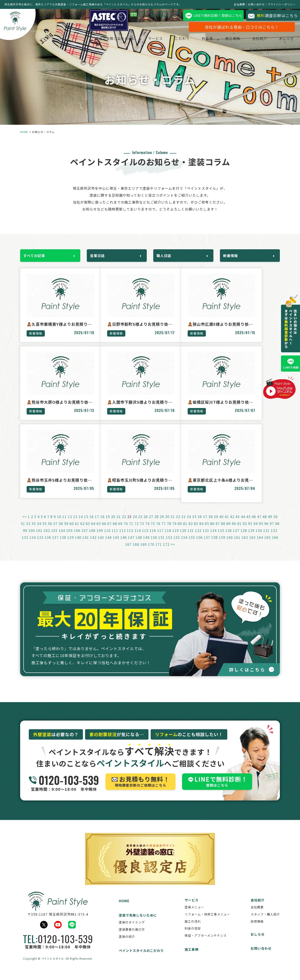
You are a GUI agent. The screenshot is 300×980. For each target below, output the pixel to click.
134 (33, 543)
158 (215, 543)
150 (154, 543)
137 (55, 543)
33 (184, 523)
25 (140, 523)
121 (191, 536)
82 (191, 530)
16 (92, 523)
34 (189, 523)
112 (123, 536)
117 (160, 536)
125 (221, 536)
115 (145, 536)
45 (248, 523)
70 (126, 530)
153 (177, 543)
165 (268, 543)
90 (234, 530)
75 (153, 530)
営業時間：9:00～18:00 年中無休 (64, 789)
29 (162, 523)
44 (243, 523)
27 (151, 523)
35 (194, 523)
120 (183, 536)
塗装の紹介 (127, 943)
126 (229, 536)
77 (164, 530)
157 (207, 543)
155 (192, 543)
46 (254, 523)
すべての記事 (36, 255)
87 (218, 530)
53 (34, 530)
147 (131, 543)
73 (142, 530)
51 (23, 530)
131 (266, 536)
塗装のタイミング (132, 929)
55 (45, 530)
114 (138, 536)
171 (159, 550)
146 (124, 543)
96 (266, 530)
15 (86, 523)
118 (168, 536)
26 (146, 523)
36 (200, 523)
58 (61, 530)
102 (47, 536)
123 (206, 536)
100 (32, 536)
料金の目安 (193, 935)
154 (184, 543)
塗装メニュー (194, 914)
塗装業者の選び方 (132, 936)
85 (207, 530)
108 (92, 536)
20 (113, 523)
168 (136, 550)
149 (146, 543)
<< (24, 523)
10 (59, 523)
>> (173, 550)
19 (108, 523)
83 (196, 530)
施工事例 (224, 39)
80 (180, 530)
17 (97, 523)
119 (176, 536)
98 (277, 530)
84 (202, 530)
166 (275, 543)
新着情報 (233, 255)
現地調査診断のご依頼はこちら (140, 789)
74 (147, 530)
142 (93, 543)
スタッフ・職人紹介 (265, 921)
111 (115, 536)
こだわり (174, 39)
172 (166, 550)
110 (107, 536)
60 (72, 530)
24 (135, 523)
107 (85, 536)
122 (198, 536)
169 (144, 550)
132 (274, 536)
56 (50, 530)
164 (260, 543)
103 (54, 536)
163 (252, 543)
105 (69, 536)
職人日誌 (166, 255)
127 (236, 536)
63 (88, 530)
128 (244, 536)
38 (211, 523)
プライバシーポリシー (282, 4)
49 (270, 523)
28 (156, 523)
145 (116, 543)
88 (223, 530)
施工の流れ (193, 928)
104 (62, 536)
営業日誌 (100, 255)
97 (272, 530)
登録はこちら (217, 789)
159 (222, 543)
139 (71, 543)
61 (77, 530)
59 (66, 530)
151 (161, 543)
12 (70, 523)
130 (259, 536)
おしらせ (278, 39)
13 (75, 523)
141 (86, 543)
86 (212, 530)
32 (178, 523)
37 (205, 523)
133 (25, 543)
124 (213, 536)
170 (151, 550)
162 (245, 543)
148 (139, 543)
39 (216, 523)
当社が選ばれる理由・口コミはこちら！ (233, 28)
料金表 (199, 39)
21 (119, 523)
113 (130, 536)
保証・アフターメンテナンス (206, 942)
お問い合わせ (256, 4)
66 (104, 530)
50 (276, 523)
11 (65, 523)
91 (239, 530)
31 (173, 523)
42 (232, 523)
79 (174, 530)
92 (245, 530)
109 (100, 536)
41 (227, 523)
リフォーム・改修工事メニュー (207, 921)
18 (102, 523)
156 (199, 543)
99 (25, 536)
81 (185, 530)
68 (115, 530)
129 (251, 536)
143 (101, 543)
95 (261, 530)
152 (169, 543)
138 (63, 543)
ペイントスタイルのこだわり (141, 957)
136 (48, 543)
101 (39, 536)
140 (78, 543)
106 (77, 536)
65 (99, 530)
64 (93, 530)
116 (153, 536)
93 (250, 530)
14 (81, 523)
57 (55, 530)
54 (39, 530)
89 (229, 530)
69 (120, 530)
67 (110, 530)
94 (256, 530)
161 (237, 543)
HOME (24, 132)
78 (169, 530)
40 (221, 523)
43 (238, 523)
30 (167, 523)
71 (131, 530)
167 (128, 550)
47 (259, 523)
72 (137, 530)
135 (40, 543)
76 (158, 530)
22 (124, 523)
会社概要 (239, 4)
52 (28, 530)
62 (82, 530)
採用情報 (257, 928)
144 (108, 543)
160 (230, 543)
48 (265, 523)
